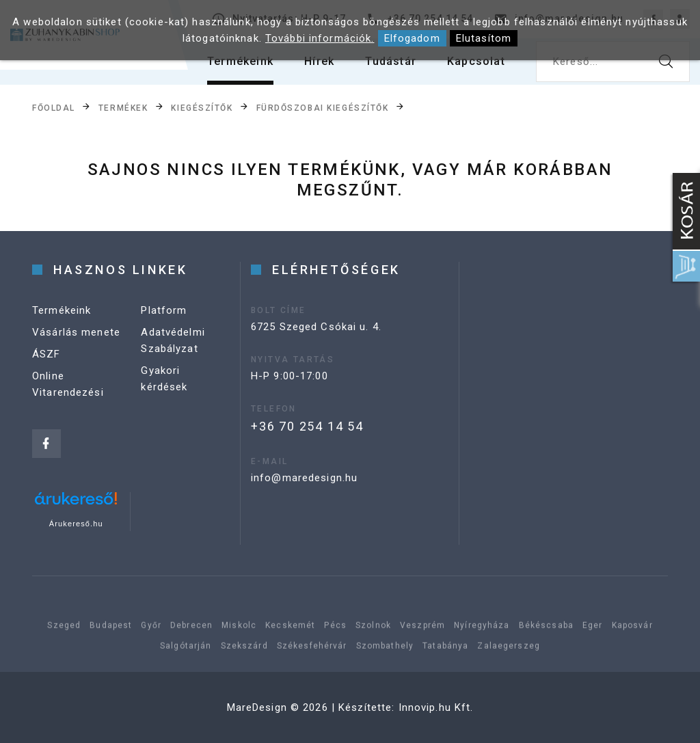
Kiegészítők (202, 107)
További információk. (320, 38)
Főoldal (54, 107)
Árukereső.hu (76, 524)
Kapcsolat (476, 61)
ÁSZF (46, 354)
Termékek (123, 107)
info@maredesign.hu (304, 478)
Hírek (319, 61)
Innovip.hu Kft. (436, 707)
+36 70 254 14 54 (307, 426)
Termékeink (240, 61)
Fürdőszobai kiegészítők (323, 107)
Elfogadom (412, 38)
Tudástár (391, 61)
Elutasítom (484, 38)
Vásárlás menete (76, 332)
